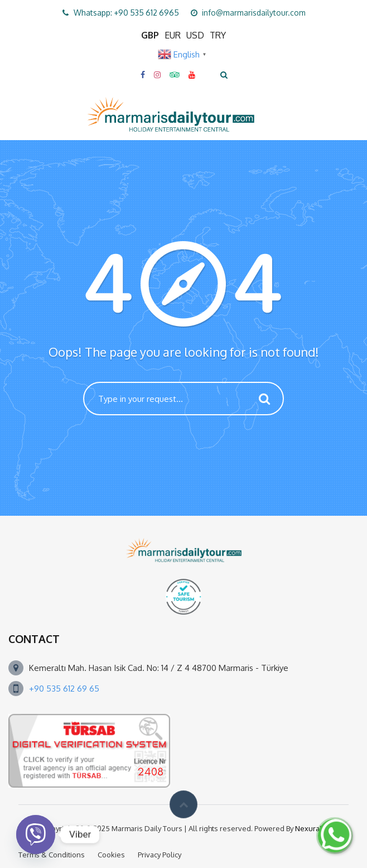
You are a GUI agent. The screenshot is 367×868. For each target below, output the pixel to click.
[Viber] (36, 835)
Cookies (111, 855)
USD (195, 35)
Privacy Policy (160, 855)
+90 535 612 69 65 (64, 689)
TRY (218, 35)
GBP (150, 35)
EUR (173, 35)
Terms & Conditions (52, 855)
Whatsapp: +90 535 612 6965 (126, 13)
